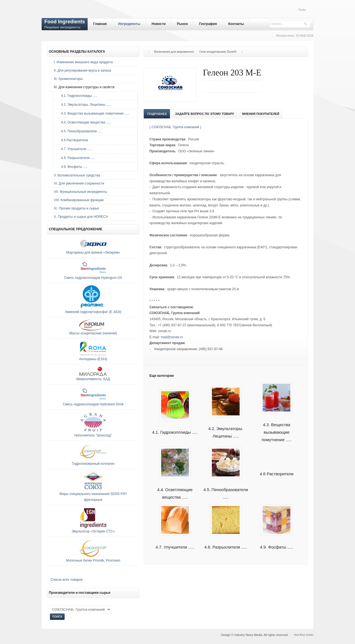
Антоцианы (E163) (93, 359)
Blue (302, 635)
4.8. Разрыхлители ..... (77, 158)
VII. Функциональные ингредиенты (80, 192)
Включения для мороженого (174, 52)
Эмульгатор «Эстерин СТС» (93, 531)
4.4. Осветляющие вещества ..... (175, 487)
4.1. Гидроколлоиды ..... (78, 96)
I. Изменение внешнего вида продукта (83, 62)
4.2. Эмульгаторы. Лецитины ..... (84, 105)
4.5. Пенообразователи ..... (226, 487)
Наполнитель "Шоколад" (93, 435)
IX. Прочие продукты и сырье (76, 208)
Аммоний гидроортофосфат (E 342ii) (93, 312)
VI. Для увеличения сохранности (79, 183)
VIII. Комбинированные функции (79, 200)
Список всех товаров (67, 580)
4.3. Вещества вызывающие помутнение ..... (277, 426)
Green (310, 635)
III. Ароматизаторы (68, 79)
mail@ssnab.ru (172, 337)
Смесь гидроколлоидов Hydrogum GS (93, 278)
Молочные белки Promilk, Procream (93, 560)
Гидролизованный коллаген (93, 464)
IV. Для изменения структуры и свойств (84, 87)
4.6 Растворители (277, 474)
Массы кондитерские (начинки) (93, 333)
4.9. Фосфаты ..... (73, 167)
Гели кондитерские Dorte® (218, 52)
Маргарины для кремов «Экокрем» (93, 252)
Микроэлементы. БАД (93, 379)
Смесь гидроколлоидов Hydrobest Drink (93, 404)
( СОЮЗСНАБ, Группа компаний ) (175, 127)
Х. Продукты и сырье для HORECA (81, 217)
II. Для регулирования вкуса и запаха (82, 70)
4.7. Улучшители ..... (75, 149)
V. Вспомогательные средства (77, 175)
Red (296, 635)
